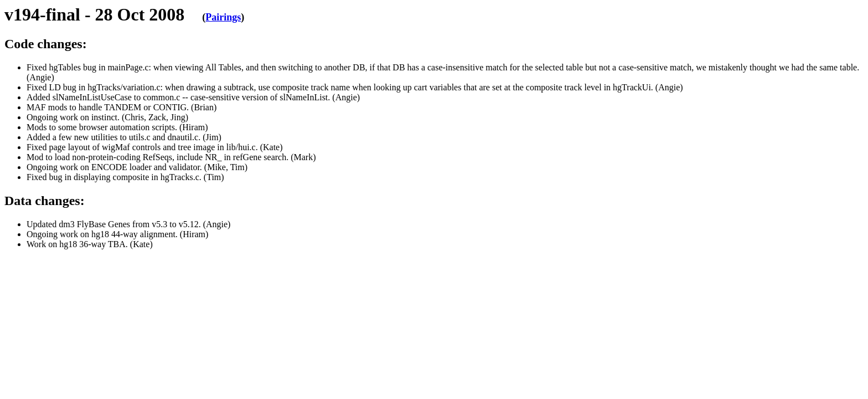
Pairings (223, 17)
